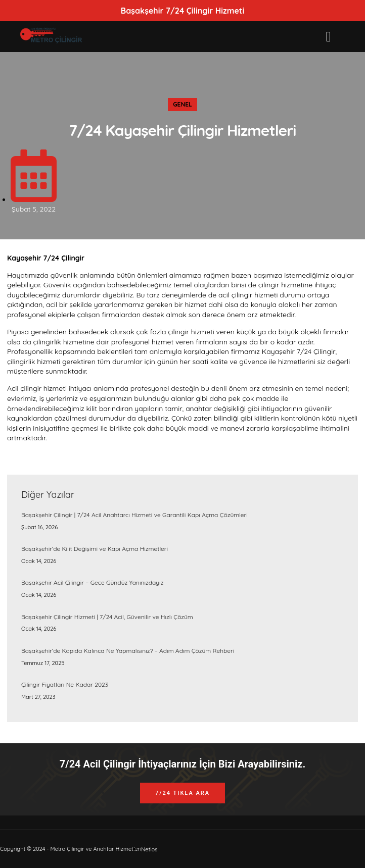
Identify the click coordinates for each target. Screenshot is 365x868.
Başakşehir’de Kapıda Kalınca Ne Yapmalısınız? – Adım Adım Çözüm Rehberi (128, 651)
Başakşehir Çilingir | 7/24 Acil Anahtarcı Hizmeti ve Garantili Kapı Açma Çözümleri (134, 515)
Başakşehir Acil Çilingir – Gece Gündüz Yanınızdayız (92, 582)
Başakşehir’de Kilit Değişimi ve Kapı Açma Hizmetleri (95, 549)
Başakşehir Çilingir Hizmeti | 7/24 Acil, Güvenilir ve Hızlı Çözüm (107, 617)
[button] (329, 37)
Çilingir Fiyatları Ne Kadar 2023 (65, 684)
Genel (182, 104)
